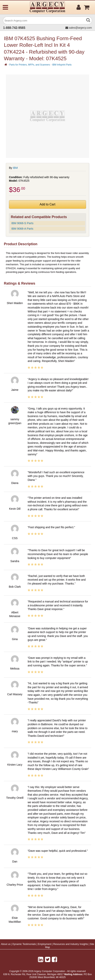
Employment (44, 944)
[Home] (6, 65)
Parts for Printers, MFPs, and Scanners (30, 65)
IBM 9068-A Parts (22, 229)
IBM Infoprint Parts (62, 65)
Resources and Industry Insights (71, 944)
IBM (15, 168)
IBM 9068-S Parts (22, 223)
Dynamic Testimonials (24, 944)
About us (6, 944)
